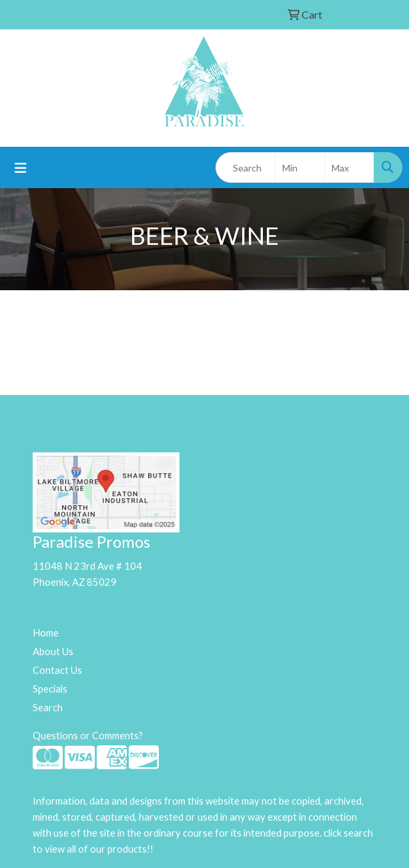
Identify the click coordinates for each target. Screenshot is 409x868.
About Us (53, 652)
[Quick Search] (246, 167)
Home (46, 633)
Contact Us (57, 670)
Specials (50, 689)
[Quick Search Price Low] (300, 167)
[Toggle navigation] (21, 168)
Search (48, 708)
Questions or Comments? (88, 736)
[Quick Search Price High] (349, 167)
